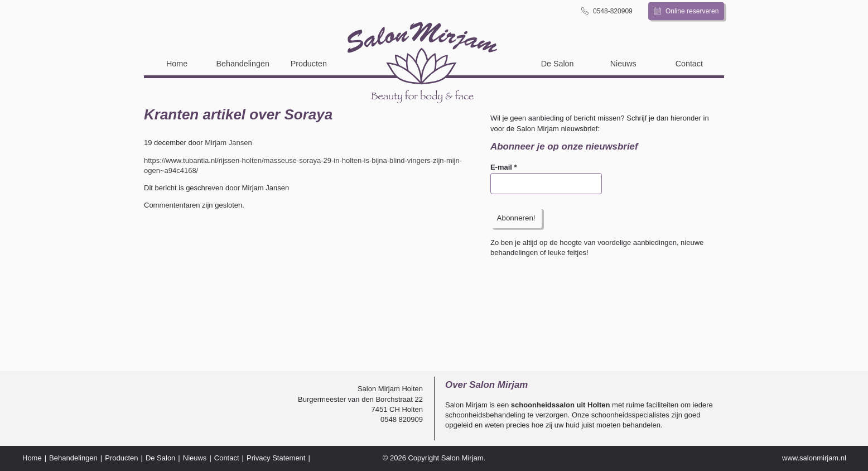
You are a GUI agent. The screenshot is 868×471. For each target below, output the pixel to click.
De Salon (558, 64)
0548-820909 (607, 11)
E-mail (504, 167)
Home (177, 64)
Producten (309, 64)
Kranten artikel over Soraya (238, 114)
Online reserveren (686, 11)
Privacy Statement (276, 458)
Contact (689, 64)
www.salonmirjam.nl (814, 458)
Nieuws (623, 64)
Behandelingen (242, 64)
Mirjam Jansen (228, 143)
